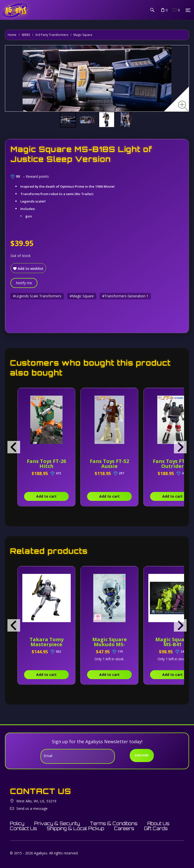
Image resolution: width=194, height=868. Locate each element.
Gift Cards (156, 828)
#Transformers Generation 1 (125, 296)
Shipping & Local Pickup (76, 828)
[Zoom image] (183, 106)
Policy (17, 823)
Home (12, 35)
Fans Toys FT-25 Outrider (172, 464)
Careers (124, 828)
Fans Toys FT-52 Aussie (109, 464)
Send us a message (32, 808)
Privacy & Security (57, 823)
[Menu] (188, 10)
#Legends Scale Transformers (37, 296)
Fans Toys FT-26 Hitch (46, 464)
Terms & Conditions (114, 823)
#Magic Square (82, 296)
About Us (158, 823)
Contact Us (23, 828)
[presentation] (14, 447)
